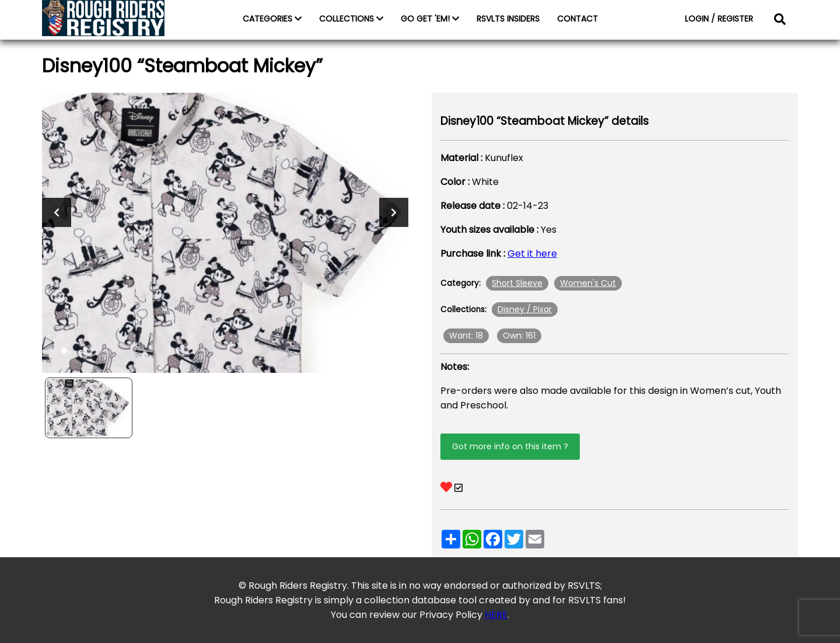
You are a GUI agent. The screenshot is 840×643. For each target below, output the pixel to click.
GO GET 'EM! (430, 19)
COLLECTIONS (351, 19)
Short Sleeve (517, 283)
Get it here (532, 254)
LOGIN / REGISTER (719, 19)
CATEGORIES (272, 19)
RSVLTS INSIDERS (508, 19)
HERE (496, 615)
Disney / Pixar (525, 309)
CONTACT (577, 19)
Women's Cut (588, 283)
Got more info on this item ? (510, 446)
